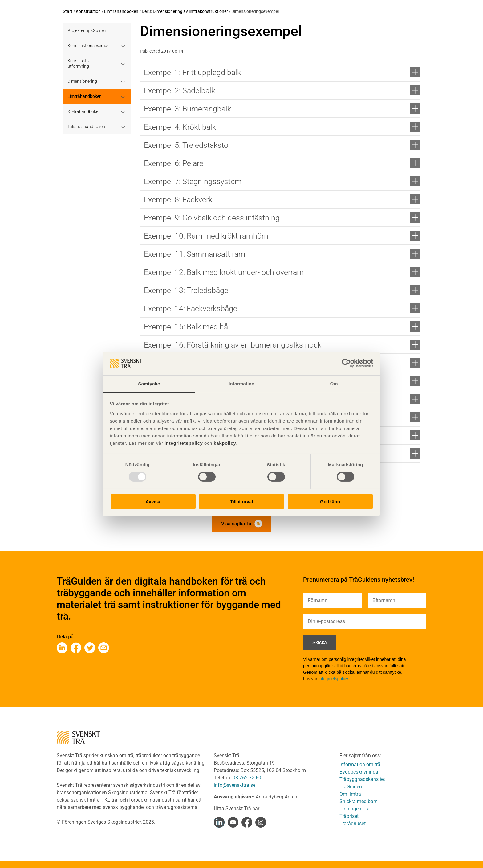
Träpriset (349, 816)
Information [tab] (241, 384)
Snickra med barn (359, 801)
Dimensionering (82, 81)
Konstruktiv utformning (79, 63)
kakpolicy (225, 443)
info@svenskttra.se (235, 785)
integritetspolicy (183, 443)
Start (68, 11)
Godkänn (330, 502)
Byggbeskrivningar (360, 772)
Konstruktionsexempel (89, 46)
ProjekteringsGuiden (87, 30)
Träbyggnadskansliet (362, 779)
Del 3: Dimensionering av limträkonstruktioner (185, 11)
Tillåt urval (242, 502)
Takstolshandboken (86, 127)
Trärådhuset (353, 824)
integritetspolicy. (334, 679)
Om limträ (350, 794)
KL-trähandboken (84, 111)
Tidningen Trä (355, 809)
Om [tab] (334, 384)
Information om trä (360, 764)
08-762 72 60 (247, 778)
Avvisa (153, 502)
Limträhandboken (121, 11)
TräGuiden (351, 787)
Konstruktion (88, 11)
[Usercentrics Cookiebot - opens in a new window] (346, 363)
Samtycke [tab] (149, 384)
